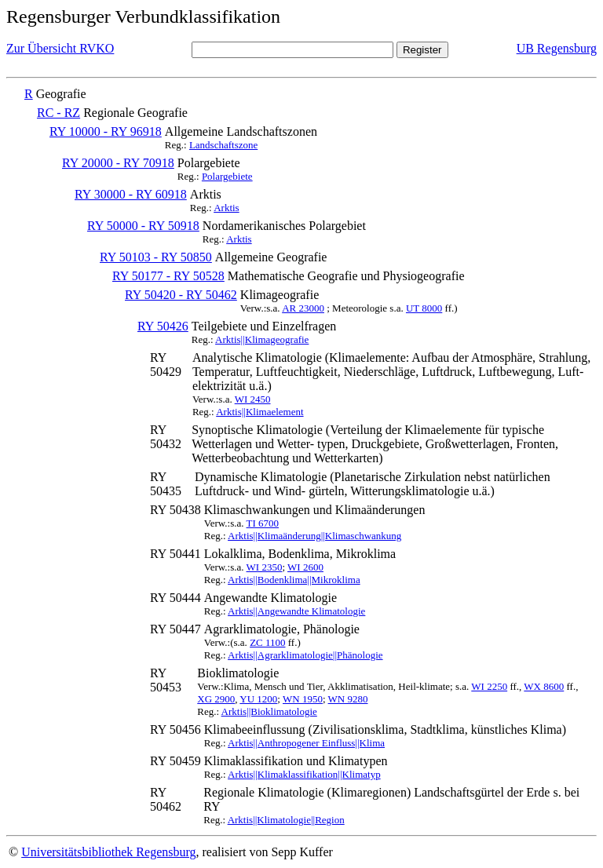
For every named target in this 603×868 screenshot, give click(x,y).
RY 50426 (163, 326)
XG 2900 (216, 699)
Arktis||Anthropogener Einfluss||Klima (306, 743)
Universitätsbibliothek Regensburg (108, 852)
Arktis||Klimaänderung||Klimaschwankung (314, 536)
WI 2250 (489, 686)
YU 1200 (258, 699)
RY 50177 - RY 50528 (168, 276)
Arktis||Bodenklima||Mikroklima (294, 580)
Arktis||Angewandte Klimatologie (296, 611)
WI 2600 (305, 567)
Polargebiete (227, 176)
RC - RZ (58, 113)
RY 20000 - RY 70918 (118, 163)
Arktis (227, 208)
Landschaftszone (223, 145)
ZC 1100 (267, 642)
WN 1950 (303, 699)
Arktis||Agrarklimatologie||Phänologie (305, 655)
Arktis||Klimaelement (259, 412)
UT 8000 (424, 308)
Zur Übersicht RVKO (60, 48)
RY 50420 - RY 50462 (181, 295)
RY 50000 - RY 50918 (143, 226)
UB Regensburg (557, 48)
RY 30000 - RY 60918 (131, 194)
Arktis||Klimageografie (262, 339)
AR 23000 (303, 308)
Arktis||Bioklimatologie (269, 711)
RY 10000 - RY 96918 (106, 131)
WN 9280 (348, 699)
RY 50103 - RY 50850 (156, 257)
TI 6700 (263, 523)
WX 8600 (544, 686)
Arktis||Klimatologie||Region (286, 820)
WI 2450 (253, 399)
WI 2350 (265, 567)
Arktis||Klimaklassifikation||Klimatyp (304, 774)
